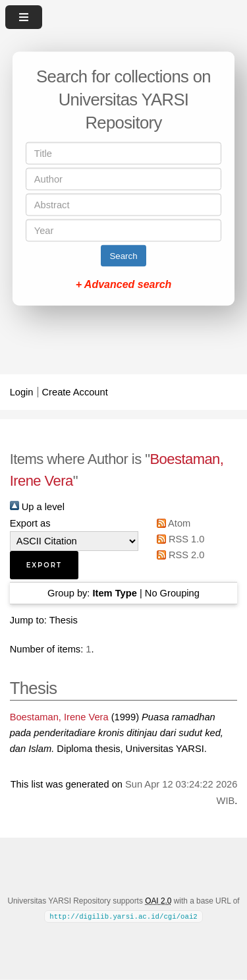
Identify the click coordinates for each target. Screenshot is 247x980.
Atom (172, 523)
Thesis (64, 620)
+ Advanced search (124, 284)
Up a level (37, 507)
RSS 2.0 (178, 555)
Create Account (75, 392)
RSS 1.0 (178, 539)
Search (123, 256)
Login (22, 392)
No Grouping (172, 593)
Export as (30, 523)
